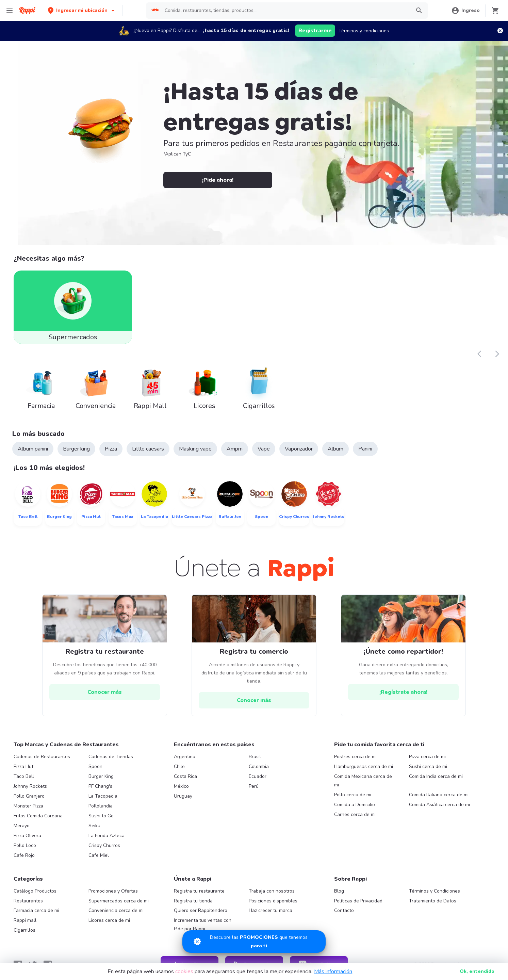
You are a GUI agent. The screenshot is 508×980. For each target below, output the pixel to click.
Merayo (22, 826)
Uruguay (183, 796)
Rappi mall (25, 920)
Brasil (255, 757)
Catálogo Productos (35, 891)
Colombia (259, 766)
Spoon (95, 766)
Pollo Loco (25, 845)
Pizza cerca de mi (427, 757)
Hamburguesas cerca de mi (364, 766)
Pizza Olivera (27, 836)
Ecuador (258, 776)
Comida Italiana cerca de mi (439, 795)
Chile (179, 766)
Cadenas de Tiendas (111, 757)
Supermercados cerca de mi (119, 901)
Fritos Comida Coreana (38, 816)
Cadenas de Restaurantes (42, 757)
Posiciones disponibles (273, 901)
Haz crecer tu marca (271, 910)
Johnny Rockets (30, 786)
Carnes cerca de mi (355, 814)
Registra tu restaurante (199, 891)
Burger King (101, 776)
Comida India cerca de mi (436, 776)
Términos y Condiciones (435, 891)
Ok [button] (477, 971)
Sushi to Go (101, 816)
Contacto (344, 910)
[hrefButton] (105, 692)
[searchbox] (286, 11)
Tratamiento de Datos (433, 901)
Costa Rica (185, 776)
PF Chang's (100, 786)
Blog (339, 891)
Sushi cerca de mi (428, 766)
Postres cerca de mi (355, 757)
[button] (82, 10)
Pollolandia (101, 806)
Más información (333, 971)
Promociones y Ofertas (113, 891)
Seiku (94, 826)
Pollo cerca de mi (353, 795)
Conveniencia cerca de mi (116, 910)
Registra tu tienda (193, 901)
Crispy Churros (104, 845)
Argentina (185, 757)
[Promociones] (254, 942)
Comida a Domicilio (355, 805)
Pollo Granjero (29, 796)
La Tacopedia (103, 796)
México (181, 786)
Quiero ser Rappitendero (201, 910)
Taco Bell (24, 776)
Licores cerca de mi (109, 920)
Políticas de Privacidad (358, 901)
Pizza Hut (23, 766)
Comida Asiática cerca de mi (439, 805)
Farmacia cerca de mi (36, 910)
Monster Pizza (28, 806)
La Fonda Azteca (106, 836)
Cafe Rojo (24, 855)
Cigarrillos (24, 930)
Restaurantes (28, 901)
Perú (254, 786)
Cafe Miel (99, 855)
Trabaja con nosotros (272, 891)
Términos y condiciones (364, 31)
